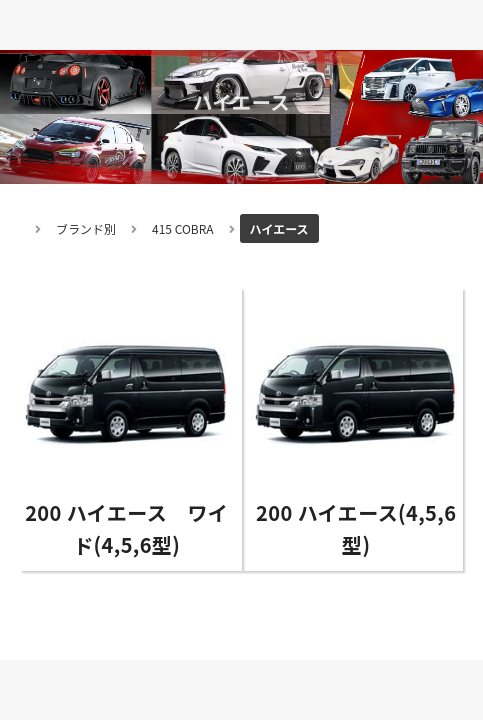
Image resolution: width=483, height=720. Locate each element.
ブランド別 (86, 228)
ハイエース (279, 228)
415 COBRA (183, 228)
